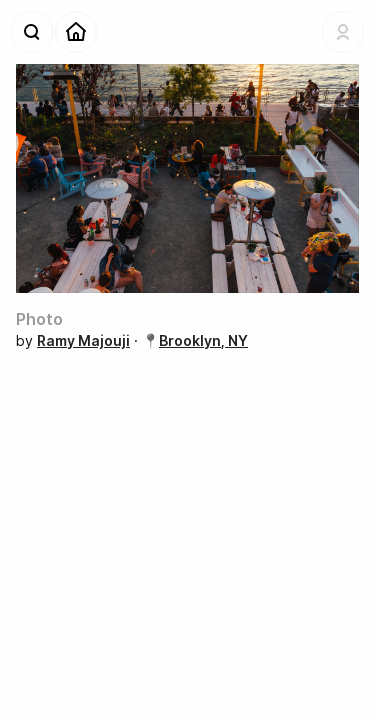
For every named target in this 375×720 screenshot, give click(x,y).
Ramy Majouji (83, 340)
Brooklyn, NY (203, 340)
